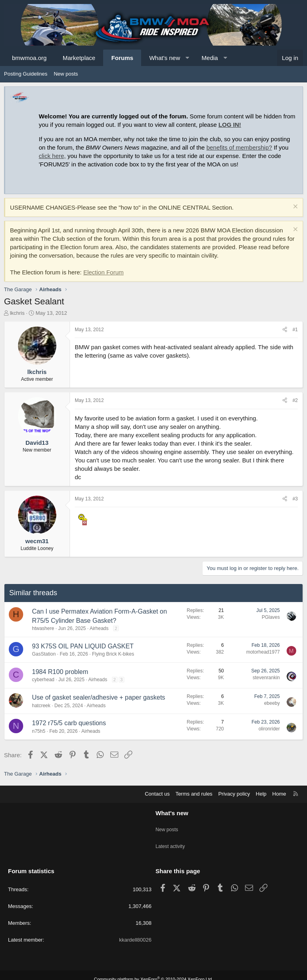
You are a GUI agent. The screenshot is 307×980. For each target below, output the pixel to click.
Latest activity (171, 841)
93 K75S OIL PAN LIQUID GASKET (83, 646)
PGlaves (271, 617)
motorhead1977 (263, 652)
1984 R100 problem (60, 672)
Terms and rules (194, 794)
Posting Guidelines (26, 74)
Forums (122, 58)
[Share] (285, 330)
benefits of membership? (239, 147)
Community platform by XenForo (153, 971)
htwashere (43, 628)
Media (210, 58)
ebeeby (272, 703)
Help (261, 794)
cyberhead (43, 680)
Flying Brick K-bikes (113, 654)
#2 (295, 400)
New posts (66, 74)
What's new (164, 58)
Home (279, 794)
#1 (295, 330)
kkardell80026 (135, 931)
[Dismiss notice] (294, 207)
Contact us (157, 794)
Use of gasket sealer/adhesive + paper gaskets (99, 697)
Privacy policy (234, 794)
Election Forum (103, 272)
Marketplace (79, 58)
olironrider (269, 729)
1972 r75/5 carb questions (69, 723)
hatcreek (41, 706)
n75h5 (39, 731)
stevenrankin (266, 678)
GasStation (44, 654)
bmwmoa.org (29, 58)
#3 (295, 499)
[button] (187, 58)
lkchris (17, 313)
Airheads (99, 628)
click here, (52, 156)
